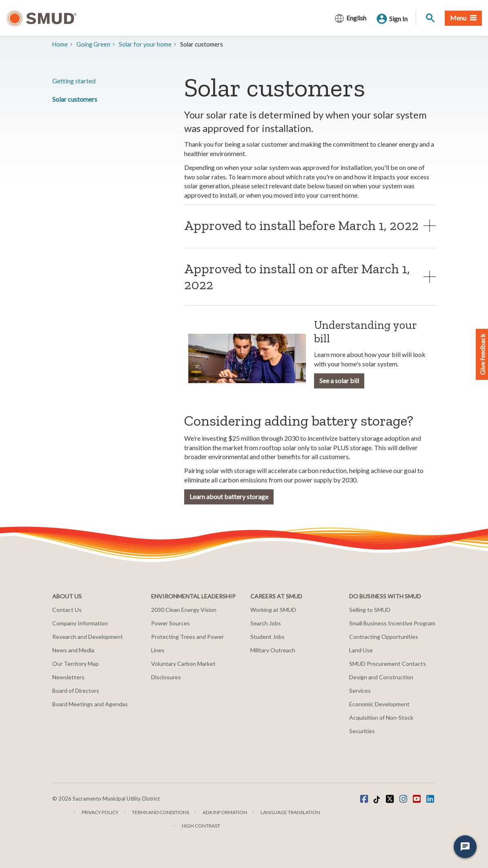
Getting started (74, 81)
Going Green (93, 44)
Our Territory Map (76, 664)
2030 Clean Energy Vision (184, 610)
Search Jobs (266, 623)
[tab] (310, 225)
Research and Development (88, 637)
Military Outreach (273, 650)
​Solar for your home (145, 44)
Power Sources (170, 623)
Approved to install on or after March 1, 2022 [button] (297, 277)
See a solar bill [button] (339, 380)
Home (60, 44)
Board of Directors (76, 691)
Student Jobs (267, 637)
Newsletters (68, 677)
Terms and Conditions (160, 812)
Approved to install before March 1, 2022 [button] (301, 225)
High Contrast (201, 826)
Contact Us (67, 610)
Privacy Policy (100, 812)
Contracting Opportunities (384, 637)
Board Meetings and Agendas (90, 704)
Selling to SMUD (370, 610)
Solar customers (75, 99)
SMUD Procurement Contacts (388, 664)
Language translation (290, 812)
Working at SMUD (273, 610)
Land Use (361, 650)
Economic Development (379, 704)
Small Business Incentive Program (392, 623)
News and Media (73, 650)
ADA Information (225, 812)
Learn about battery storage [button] (229, 496)
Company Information (80, 623)
